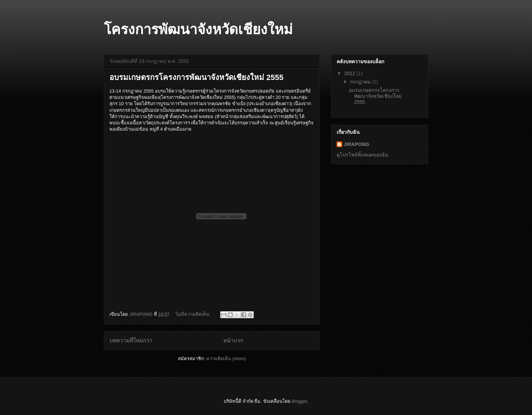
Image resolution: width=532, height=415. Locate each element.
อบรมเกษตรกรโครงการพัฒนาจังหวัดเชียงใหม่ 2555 (196, 77)
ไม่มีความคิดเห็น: (193, 314)
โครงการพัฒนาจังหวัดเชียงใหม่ (198, 29)
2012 (350, 73)
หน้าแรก (233, 340)
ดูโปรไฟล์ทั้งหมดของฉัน (362, 155)
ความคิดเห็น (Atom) (226, 359)
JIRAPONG (356, 144)
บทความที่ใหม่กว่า (131, 340)
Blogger (299, 401)
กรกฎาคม (361, 82)
